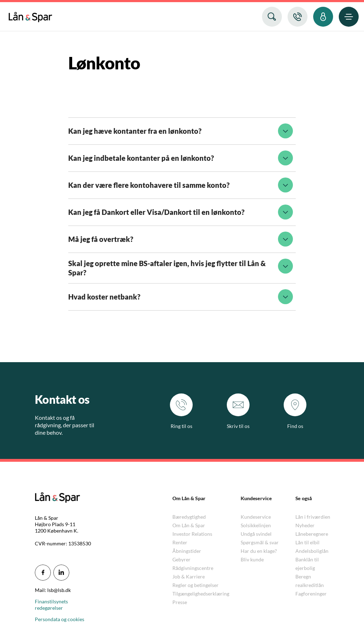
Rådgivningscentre (193, 568)
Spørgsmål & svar (260, 542)
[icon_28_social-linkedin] (61, 573)
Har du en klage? (259, 551)
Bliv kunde (252, 559)
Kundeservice (256, 517)
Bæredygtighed (189, 517)
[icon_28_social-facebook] (43, 573)
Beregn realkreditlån (310, 581)
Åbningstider (187, 551)
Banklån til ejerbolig (307, 564)
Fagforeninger (311, 594)
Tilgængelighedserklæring (201, 594)
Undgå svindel (256, 534)
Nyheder (305, 525)
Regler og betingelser (196, 585)
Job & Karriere (189, 576)
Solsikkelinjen (256, 525)
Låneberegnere (312, 534)
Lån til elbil (307, 542)
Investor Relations (192, 534)
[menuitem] (30, 15)
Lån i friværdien (313, 517)
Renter (180, 542)
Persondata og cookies (60, 619)
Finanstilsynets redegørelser (51, 605)
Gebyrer (181, 559)
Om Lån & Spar (189, 525)
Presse (180, 602)
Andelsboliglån (312, 551)
